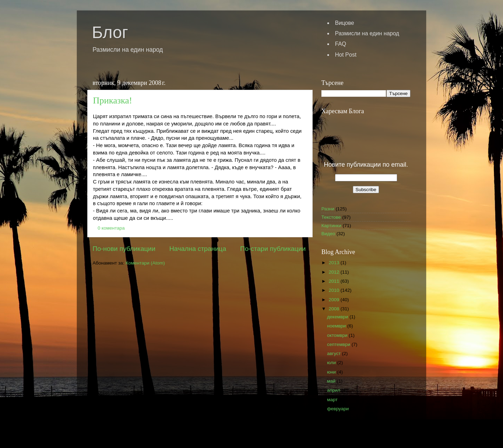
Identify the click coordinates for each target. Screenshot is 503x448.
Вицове (345, 23)
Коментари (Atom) (145, 263)
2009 (335, 300)
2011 (335, 281)
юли (332, 363)
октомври (338, 335)
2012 (335, 272)
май (332, 381)
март (333, 400)
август (334, 353)
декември (338, 317)
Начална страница (198, 249)
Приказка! (112, 100)
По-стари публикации (273, 249)
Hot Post (346, 55)
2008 (335, 309)
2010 (335, 290)
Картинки (331, 226)
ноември (337, 326)
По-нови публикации (124, 249)
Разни (328, 209)
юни (332, 372)
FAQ (341, 44)
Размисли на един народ (367, 33)
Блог (110, 32)
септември (339, 344)
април (334, 390)
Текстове (331, 217)
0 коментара (111, 228)
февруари (338, 409)
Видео (328, 234)
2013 (335, 263)
